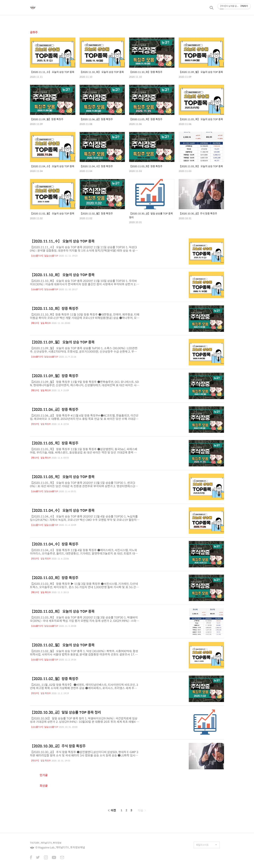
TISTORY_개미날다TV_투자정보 (46, 843)
